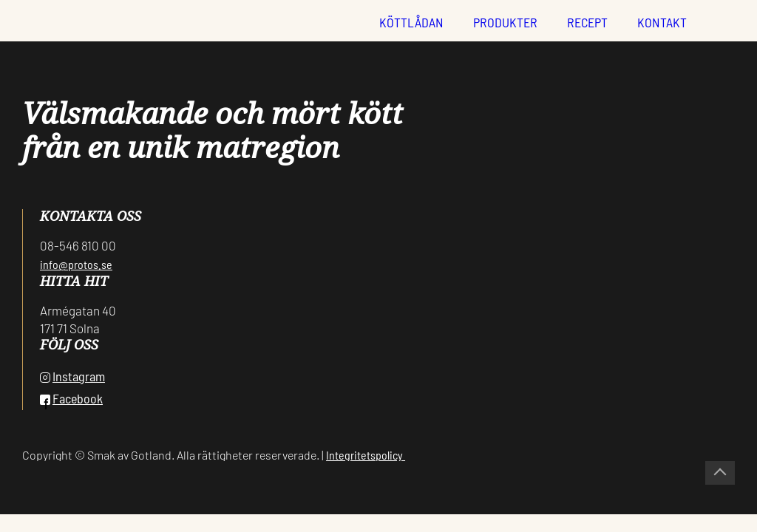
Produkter (505, 22)
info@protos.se (76, 264)
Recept (587, 22)
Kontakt (662, 22)
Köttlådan (411, 22)
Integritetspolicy (366, 455)
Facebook (71, 398)
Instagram (72, 376)
